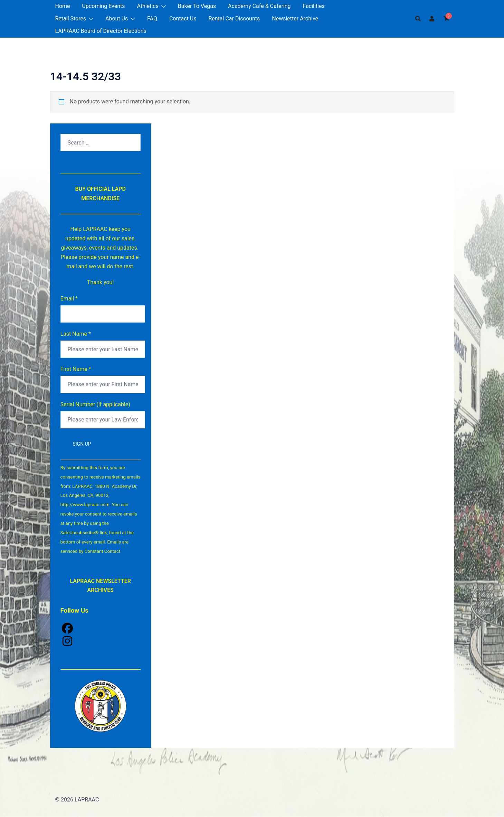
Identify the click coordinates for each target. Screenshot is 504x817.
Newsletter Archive (295, 18)
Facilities (314, 6)
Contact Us (183, 18)
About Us (117, 18)
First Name (76, 369)
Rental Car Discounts (234, 18)
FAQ (152, 18)
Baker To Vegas (197, 6)
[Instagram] (101, 642)
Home (63, 6)
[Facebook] (101, 629)
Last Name (76, 334)
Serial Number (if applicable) (95, 404)
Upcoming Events (104, 6)
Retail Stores (71, 18)
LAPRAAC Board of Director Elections (101, 31)
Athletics (148, 6)
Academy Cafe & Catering (259, 6)
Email (69, 299)
